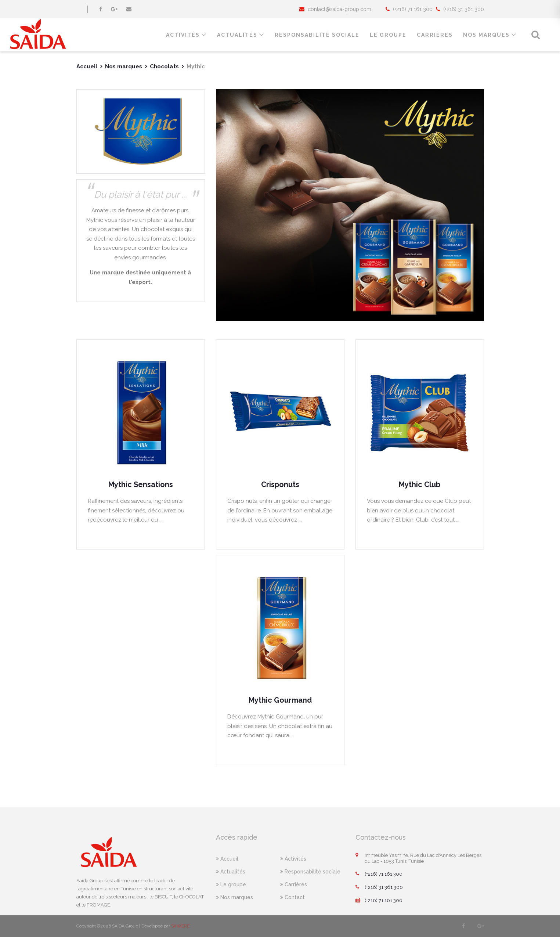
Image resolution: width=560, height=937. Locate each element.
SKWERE (180, 926)
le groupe (388, 35)
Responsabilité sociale (310, 872)
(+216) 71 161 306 (379, 901)
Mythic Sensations (141, 484)
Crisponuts (280, 484)
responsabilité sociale (317, 35)
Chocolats (164, 66)
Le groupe (231, 884)
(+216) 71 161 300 (379, 874)
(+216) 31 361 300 (379, 887)
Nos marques (486, 35)
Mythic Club (420, 484)
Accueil (87, 66)
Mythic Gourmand (280, 700)
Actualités (237, 35)
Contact (292, 897)
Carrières (435, 35)
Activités (183, 35)
